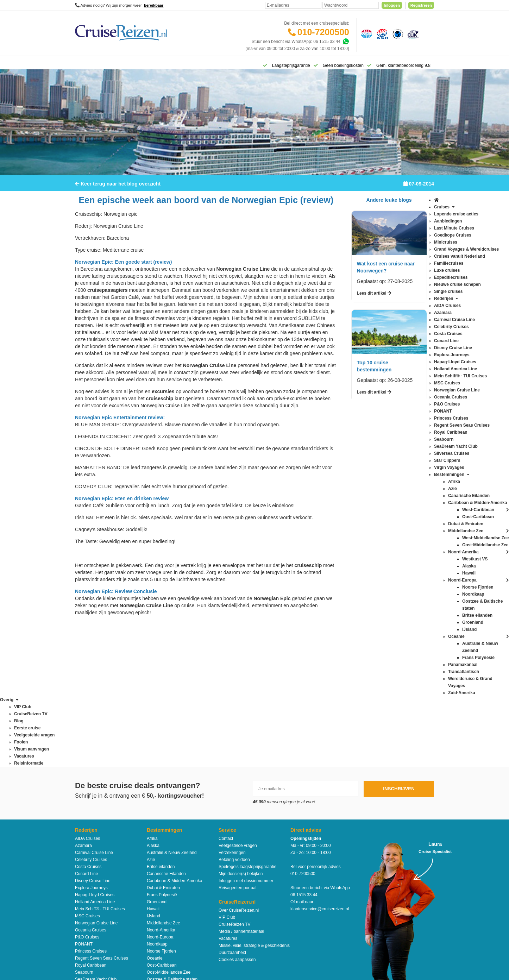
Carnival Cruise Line (94, 711)
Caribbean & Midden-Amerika (174, 740)
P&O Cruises (87, 796)
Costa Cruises (88, 725)
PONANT (84, 803)
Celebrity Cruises (91, 718)
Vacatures (228, 797)
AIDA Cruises (87, 697)
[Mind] (268, 955)
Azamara (83, 704)
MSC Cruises (87, 775)
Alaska (153, 704)
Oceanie (155, 817)
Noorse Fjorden (161, 810)
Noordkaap (157, 803)
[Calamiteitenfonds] (397, 33)
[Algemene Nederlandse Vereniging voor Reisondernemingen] (365, 33)
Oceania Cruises (91, 789)
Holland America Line (95, 761)
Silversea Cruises (91, 845)
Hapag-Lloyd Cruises (95, 754)
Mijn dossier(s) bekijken (241, 733)
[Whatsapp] (346, 42)
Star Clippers (87, 852)
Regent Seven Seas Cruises (102, 817)
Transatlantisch (161, 852)
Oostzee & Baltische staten (172, 838)
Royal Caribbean (91, 824)
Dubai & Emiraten (163, 747)
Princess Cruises (91, 810)
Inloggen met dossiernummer (246, 740)
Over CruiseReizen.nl (239, 769)
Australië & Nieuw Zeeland (172, 711)
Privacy (222, 912)
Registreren (421, 5)
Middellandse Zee (164, 782)
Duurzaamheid (232, 811)
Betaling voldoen (234, 718)
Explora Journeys (91, 747)
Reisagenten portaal (237, 747)
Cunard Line (86, 733)
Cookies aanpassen (237, 818)
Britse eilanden (161, 725)
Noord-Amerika (161, 789)
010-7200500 (323, 32)
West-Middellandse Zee (169, 873)
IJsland (153, 775)
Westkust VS (159, 880)
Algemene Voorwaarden (254, 912)
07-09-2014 (419, 188)
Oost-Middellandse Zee (169, 831)
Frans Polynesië (162, 754)
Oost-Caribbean (162, 824)
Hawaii (153, 768)
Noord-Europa (160, 796)
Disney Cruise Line (93, 740)
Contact (226, 697)
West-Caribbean (162, 866)
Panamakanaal (161, 845)
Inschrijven (399, 648)
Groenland (157, 761)
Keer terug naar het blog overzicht (118, 188)
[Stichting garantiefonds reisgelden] (381, 33)
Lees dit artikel (374, 298)
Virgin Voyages (89, 859)
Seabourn (84, 831)
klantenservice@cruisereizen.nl (320, 768)
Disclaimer (202, 912)
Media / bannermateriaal (241, 790)
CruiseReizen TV (234, 783)
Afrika (152, 697)
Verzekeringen (232, 711)
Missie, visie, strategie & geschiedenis (254, 804)
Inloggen (392, 5)
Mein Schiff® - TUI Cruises (100, 768)
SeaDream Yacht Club (96, 838)
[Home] (84, 65)
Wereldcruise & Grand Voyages (176, 859)
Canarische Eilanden (166, 733)
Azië (151, 718)
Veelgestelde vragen (238, 704)
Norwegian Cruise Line (96, 782)
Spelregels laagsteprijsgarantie (247, 725)
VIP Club (227, 776)
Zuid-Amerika (159, 887)
